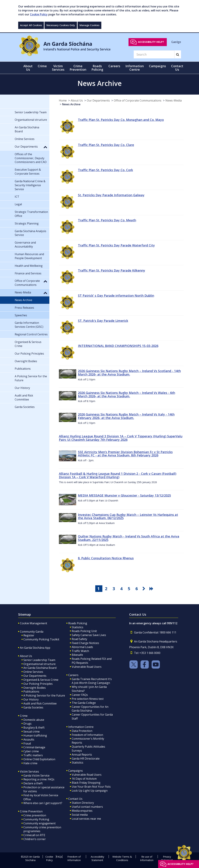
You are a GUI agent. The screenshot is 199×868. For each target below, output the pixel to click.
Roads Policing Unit (84, 631)
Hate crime (30, 763)
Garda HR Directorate (86, 759)
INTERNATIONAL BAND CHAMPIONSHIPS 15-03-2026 (118, 346)
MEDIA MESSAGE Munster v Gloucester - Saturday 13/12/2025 (124, 495)
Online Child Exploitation (39, 759)
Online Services (33, 672)
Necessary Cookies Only (61, 25)
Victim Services (29, 772)
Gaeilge (176, 42)
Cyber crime (31, 751)
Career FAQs (80, 695)
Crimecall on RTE (34, 835)
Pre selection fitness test (88, 699)
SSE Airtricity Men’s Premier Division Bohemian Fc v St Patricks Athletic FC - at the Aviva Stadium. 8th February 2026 (125, 454)
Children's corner (35, 839)
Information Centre (81, 727)
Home (63, 100)
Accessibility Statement (97, 858)
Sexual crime (32, 732)
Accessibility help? (151, 42)
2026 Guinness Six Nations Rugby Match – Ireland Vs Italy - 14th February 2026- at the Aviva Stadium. (126, 416)
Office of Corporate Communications (138, 100)
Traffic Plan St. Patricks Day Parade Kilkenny (112, 270)
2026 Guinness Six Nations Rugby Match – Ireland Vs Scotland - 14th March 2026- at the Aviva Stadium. (129, 373)
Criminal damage (34, 747)
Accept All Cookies (31, 25)
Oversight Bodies (35, 688)
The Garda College (84, 703)
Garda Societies (33, 707)
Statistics (78, 627)
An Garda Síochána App (35, 648)
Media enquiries (82, 811)
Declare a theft (33, 783)
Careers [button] (114, 66)
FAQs (59, 857)
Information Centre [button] (135, 68)
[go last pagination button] (152, 589)
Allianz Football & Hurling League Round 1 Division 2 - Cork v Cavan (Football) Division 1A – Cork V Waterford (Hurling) (118, 475)
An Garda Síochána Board (40, 668)
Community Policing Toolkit (41, 639)
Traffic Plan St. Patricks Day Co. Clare (106, 145)
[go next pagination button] (144, 589)
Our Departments (98, 100)
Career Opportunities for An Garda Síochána (90, 709)
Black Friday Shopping (86, 783)
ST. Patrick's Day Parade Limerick (103, 321)
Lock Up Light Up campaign (90, 791)
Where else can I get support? (43, 803)
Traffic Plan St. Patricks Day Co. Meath (107, 220)
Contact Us (75, 799)
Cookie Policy (39, 14)
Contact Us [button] (177, 68)
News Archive (71, 104)
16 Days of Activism (84, 779)
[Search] (154, 54)
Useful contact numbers (87, 807)
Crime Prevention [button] (78, 68)
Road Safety (79, 639)
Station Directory (83, 803)
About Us (77, 100)
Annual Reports (82, 755)
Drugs (27, 724)
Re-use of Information (147, 858)
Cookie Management (34, 623)
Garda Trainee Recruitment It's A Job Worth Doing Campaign (92, 681)
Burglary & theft (34, 728)
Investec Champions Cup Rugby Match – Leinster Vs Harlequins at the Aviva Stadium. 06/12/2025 (128, 516)
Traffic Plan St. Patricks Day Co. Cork (105, 170)
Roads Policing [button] (97, 68)
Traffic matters (33, 755)
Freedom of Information (87, 735)
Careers (73, 675)
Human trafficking (35, 735)
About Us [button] (28, 68)
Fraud (27, 743)
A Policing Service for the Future (44, 695)
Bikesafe (77, 655)
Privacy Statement (167, 858)
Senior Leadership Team (39, 660)
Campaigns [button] (157, 66)
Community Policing (36, 819)
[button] (45, 147)
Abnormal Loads (82, 647)
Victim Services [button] (58, 68)
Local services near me (86, 819)
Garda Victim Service (36, 776)
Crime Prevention (31, 811)
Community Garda (32, 632)
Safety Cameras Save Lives (89, 635)
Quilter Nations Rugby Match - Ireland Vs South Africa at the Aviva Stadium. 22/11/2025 (129, 538)
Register (29, 635)
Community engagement (39, 823)
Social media (80, 815)
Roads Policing (78, 623)
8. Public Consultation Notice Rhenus (106, 558)
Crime (24, 716)
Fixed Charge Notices (85, 643)
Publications (31, 691)
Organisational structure (39, 664)
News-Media (174, 100)
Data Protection (82, 731)
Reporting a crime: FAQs (39, 779)
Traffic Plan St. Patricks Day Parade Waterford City (116, 245)
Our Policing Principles (38, 684)
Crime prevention (35, 815)
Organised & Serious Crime (41, 680)
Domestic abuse (34, 720)
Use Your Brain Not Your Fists (91, 787)
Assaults (29, 739)
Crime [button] (42, 66)
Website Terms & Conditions (122, 858)
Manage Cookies (89, 25)
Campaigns (76, 771)
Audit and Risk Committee (40, 703)
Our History (31, 699)
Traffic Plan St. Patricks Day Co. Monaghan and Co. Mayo (121, 120)
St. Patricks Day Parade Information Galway (111, 195)
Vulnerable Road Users (87, 667)
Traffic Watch (80, 651)
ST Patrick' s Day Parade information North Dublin (116, 296)
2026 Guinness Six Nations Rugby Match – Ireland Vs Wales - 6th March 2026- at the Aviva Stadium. (127, 394)
